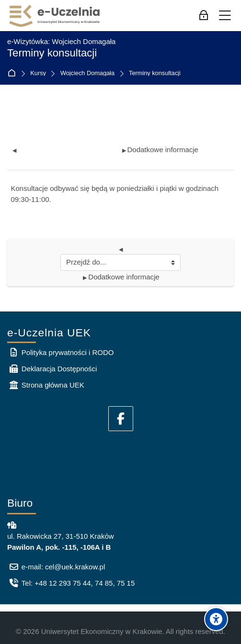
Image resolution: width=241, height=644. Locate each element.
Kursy (38, 73)
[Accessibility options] (216, 619)
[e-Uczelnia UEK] (55, 16)
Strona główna (14, 73)
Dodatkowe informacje (160, 150)
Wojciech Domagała (87, 73)
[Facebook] (121, 419)
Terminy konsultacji (155, 73)
